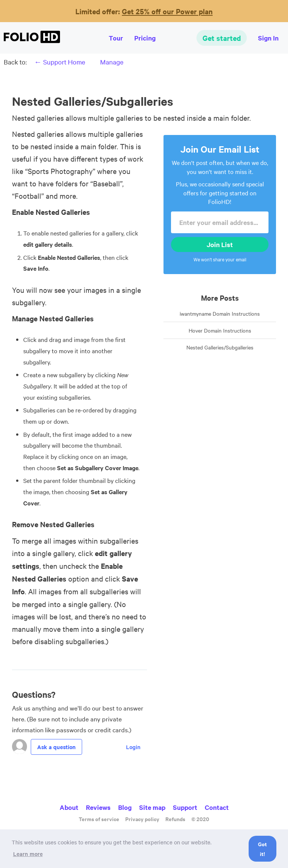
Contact (217, 807)
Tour (116, 38)
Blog (125, 807)
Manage (112, 62)
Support (185, 807)
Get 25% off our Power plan (167, 11)
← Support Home (60, 62)
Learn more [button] (28, 854)
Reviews (98, 807)
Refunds (175, 819)
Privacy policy (142, 819)
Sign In (268, 38)
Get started (222, 38)
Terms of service (99, 819)
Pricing (145, 38)
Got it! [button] (262, 849)
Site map (152, 807)
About (69, 807)
